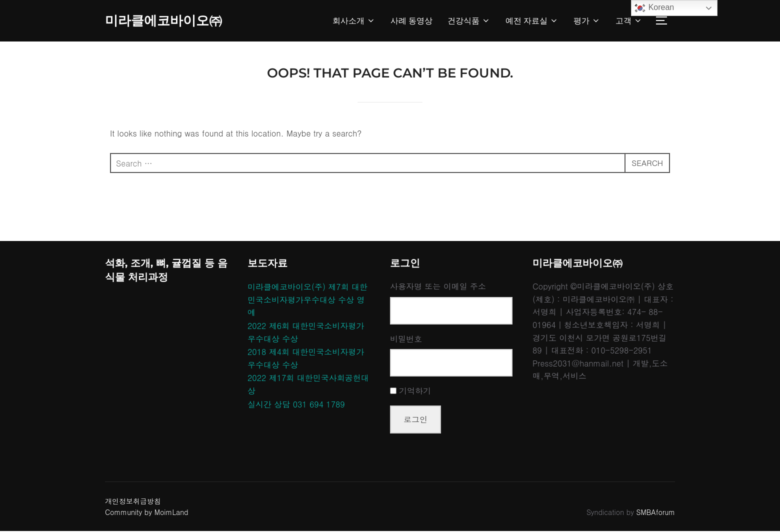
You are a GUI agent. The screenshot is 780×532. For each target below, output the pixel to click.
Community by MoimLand (147, 513)
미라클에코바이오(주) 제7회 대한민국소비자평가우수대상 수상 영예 (307, 301)
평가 (587, 21)
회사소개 (354, 21)
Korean (654, 8)
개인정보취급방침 (133, 502)
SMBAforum (656, 513)
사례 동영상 (411, 21)
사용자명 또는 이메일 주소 (438, 288)
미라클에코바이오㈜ (163, 20)
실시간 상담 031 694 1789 (296, 405)
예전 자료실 (532, 21)
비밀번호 (406, 340)
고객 (629, 21)
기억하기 (415, 392)
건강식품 (469, 21)
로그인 (415, 420)
